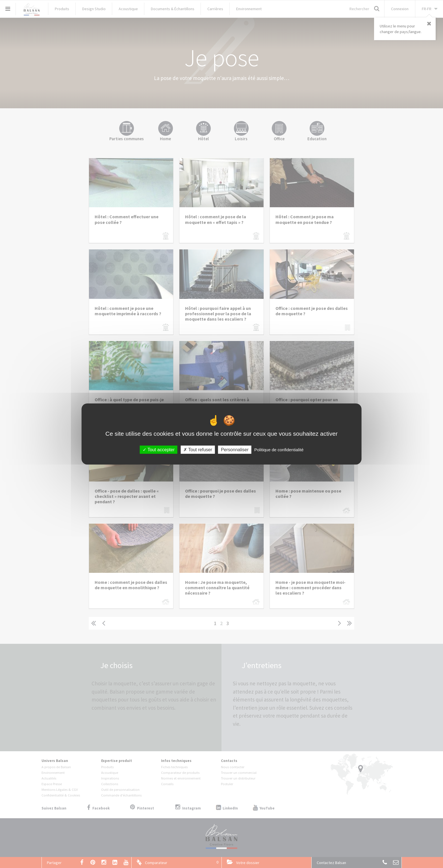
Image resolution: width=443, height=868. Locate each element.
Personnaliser (235, 450)
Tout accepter (159, 450)
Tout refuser (198, 450)
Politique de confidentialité (279, 450)
